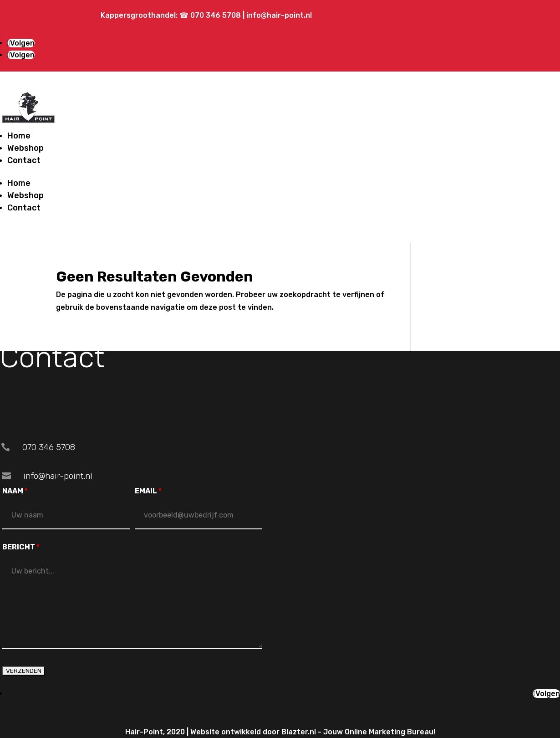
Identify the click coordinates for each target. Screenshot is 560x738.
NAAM (15, 491)
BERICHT (21, 547)
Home (19, 136)
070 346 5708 (216, 15)
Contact (24, 160)
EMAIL (148, 491)
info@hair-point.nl (279, 15)
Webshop (25, 148)
